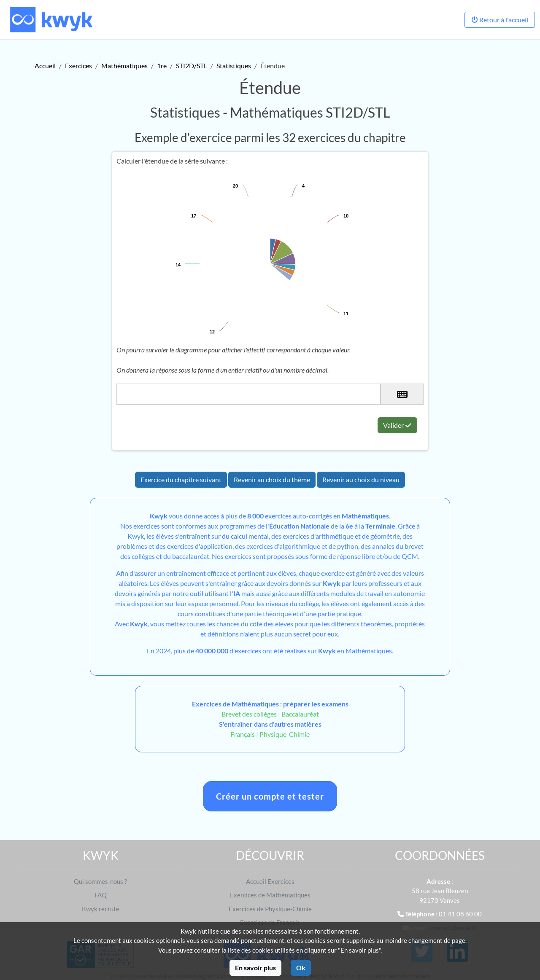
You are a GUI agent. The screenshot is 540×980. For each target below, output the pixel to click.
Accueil (45, 66)
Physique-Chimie (285, 734)
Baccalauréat (300, 714)
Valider (397, 425)
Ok (301, 968)
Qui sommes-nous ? (100, 881)
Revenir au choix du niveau (361, 479)
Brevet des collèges (250, 714)
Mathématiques (124, 66)
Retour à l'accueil (500, 20)
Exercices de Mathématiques (270, 895)
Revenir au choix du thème (272, 479)
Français (243, 734)
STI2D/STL (192, 66)
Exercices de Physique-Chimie (270, 909)
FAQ (101, 895)
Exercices (78, 66)
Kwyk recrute (101, 909)
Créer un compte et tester (270, 796)
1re (162, 66)
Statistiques (234, 66)
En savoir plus (255, 968)
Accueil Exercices (270, 881)
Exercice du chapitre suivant (181, 479)
